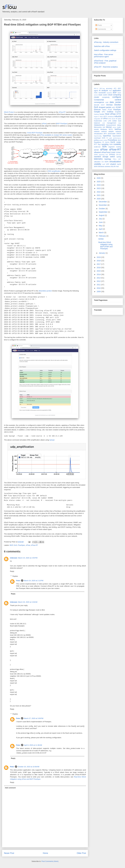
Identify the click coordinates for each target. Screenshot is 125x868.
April (101, 229)
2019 (99, 257)
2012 (99, 281)
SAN (111, 144)
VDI (103, 162)
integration (97, 119)
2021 (99, 195)
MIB (104, 127)
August (102, 215)
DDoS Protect (9, 112)
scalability (117, 144)
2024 (99, 185)
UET (120, 159)
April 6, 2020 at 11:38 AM (33, 745)
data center (115, 102)
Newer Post (9, 853)
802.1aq (102, 88)
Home (45, 853)
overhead (97, 138)
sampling (105, 144)
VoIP (104, 164)
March (101, 233)
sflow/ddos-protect (45, 291)
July (101, 219)
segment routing (115, 147)
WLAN (113, 167)
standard (97, 157)
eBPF (114, 107)
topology (108, 159)
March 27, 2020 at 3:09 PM (34, 718)
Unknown (14, 558)
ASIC (96, 93)
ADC (119, 88)
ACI (115, 88)
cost (107, 102)
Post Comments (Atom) (50, 861)
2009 (99, 292)
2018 (99, 261)
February (102, 236)
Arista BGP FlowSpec (35, 133)
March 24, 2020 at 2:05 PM (28, 558)
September (103, 212)
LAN (110, 121)
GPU (103, 112)
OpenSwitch (117, 136)
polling (96, 140)
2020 (99, 199)
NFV (105, 134)
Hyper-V (97, 117)
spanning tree (103, 155)
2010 (99, 288)
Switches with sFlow (102, 46)
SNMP (113, 152)
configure (117, 97)
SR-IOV (119, 155)
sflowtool (97, 152)
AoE (110, 91)
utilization (97, 162)
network (97, 132)
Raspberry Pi (99, 142)
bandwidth (102, 93)
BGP (11, 545)
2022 (99, 192)
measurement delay (114, 125)
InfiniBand (111, 117)
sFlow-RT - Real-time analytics (106, 67)
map (120, 123)
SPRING (112, 155)
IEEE (101, 117)
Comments (101, 29)
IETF (105, 117)
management (111, 123)
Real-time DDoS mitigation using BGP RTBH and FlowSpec (42, 25)
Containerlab (99, 100)
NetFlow (118, 129)
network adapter (107, 132)
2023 (99, 188)
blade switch (103, 95)
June (101, 222)
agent (96, 91)
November (103, 205)
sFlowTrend (106, 152)
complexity (106, 97)
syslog (119, 157)
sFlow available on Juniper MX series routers (56, 135)
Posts (99, 25)
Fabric (104, 110)
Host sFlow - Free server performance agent (104, 56)
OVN (103, 138)
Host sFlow (110, 114)
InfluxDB (118, 116)
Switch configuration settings (105, 50)
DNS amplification (54, 171)
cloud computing (114, 95)
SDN (104, 147)
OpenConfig (98, 136)
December (103, 202)
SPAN (96, 155)
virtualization (115, 162)
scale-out (97, 147)
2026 (99, 178)
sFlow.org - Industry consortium (106, 42)
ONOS (119, 134)
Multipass (104, 129)
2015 (99, 271)
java (120, 119)
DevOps (109, 105)
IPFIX (105, 119)
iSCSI (114, 119)
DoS (15, 545)
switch (112, 157)
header (102, 114)
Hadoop (96, 114)
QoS (119, 140)
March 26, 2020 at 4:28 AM (28, 602)
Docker (118, 105)
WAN (96, 167)
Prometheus (112, 140)
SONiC (119, 152)
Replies (15, 576)
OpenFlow (107, 136)
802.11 (96, 88)
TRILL (115, 159)
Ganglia (97, 112)
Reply (12, 571)
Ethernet (97, 110)
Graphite (118, 112)
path (111, 138)
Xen (117, 167)
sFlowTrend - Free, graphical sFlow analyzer (105, 62)
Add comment (10, 788)
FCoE (110, 110)
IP (102, 119)
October (102, 209)
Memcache (98, 127)
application (117, 90)
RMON (107, 142)
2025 (99, 182)
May (101, 226)
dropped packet (105, 107)
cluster (97, 97)
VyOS (119, 164)
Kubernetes (98, 121)
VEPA (107, 162)
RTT (95, 144)
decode (97, 105)
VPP (108, 164)
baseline (109, 93)
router (119, 142)
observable (112, 134)
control (118, 100)
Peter (18, 581)
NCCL (111, 129)
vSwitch (113, 164)
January (102, 253)
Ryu (99, 144)
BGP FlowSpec (62, 124)
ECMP (118, 107)
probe (105, 140)
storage (105, 157)
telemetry (98, 159)
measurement (99, 125)
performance (117, 138)
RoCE (113, 142)
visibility (98, 164)
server (96, 150)
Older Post (81, 853)
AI (100, 90)
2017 (99, 264)
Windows (101, 167)
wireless (108, 167)
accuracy (109, 88)
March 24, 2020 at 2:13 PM (34, 581)
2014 (99, 274)
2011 (99, 285)
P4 (107, 138)
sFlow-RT (62, 112)
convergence (99, 102)
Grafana (110, 112)
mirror (114, 127)
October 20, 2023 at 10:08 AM (29, 767)
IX (117, 119)
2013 (99, 278)
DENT (103, 105)
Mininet (109, 127)
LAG (105, 121)
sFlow (44, 124)
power (101, 140)
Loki (104, 123)
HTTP (119, 114)
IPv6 (110, 119)
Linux (114, 121)
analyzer (105, 90)
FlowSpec (21, 545)
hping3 (52, 440)
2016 (99, 268)
